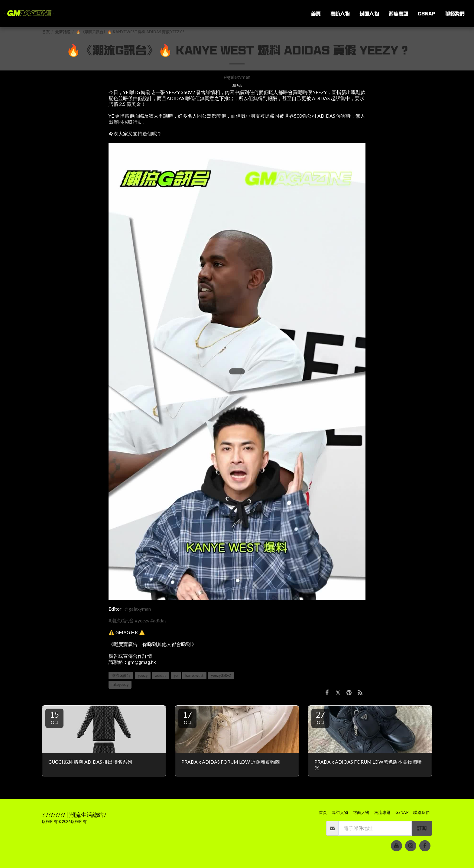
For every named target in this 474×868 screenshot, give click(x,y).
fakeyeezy (120, 685)
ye (176, 675)
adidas (161, 675)
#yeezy (142, 621)
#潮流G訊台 (121, 621)
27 (320, 717)
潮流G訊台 (121, 675)
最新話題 (63, 32)
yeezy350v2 (221, 675)
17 (187, 717)
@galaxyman (237, 77)
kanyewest (194, 675)
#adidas (158, 621)
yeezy (143, 675)
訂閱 (422, 828)
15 (54, 717)
